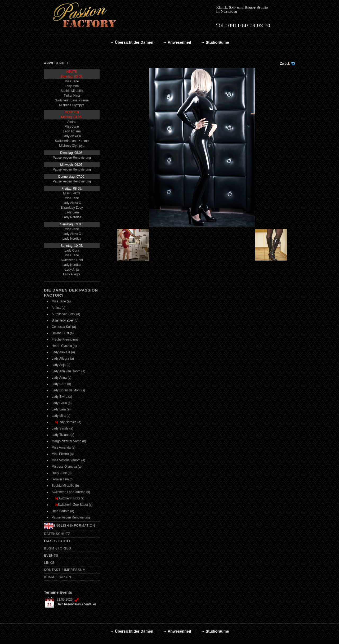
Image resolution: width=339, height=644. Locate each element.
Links (49, 563)
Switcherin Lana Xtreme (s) (71, 492)
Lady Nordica (72, 217)
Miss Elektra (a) (63, 454)
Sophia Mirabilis (72, 91)
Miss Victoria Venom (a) (68, 460)
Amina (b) (59, 308)
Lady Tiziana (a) (63, 435)
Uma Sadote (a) (63, 511)
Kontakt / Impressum (65, 570)
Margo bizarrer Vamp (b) (69, 441)
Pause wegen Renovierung (72, 158)
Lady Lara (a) (61, 409)
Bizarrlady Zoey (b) (65, 320)
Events (51, 556)
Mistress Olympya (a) (67, 467)
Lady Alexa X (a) (63, 352)
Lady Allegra (72, 274)
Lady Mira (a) (61, 416)
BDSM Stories (57, 548)
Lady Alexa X (72, 136)
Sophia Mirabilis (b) (65, 486)
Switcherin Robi (72, 260)
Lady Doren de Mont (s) (68, 390)
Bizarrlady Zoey (72, 208)
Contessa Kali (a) (64, 327)
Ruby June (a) (62, 473)
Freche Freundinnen (66, 339)
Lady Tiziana (72, 131)
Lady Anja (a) (61, 365)
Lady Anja (72, 270)
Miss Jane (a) (61, 301)
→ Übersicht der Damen (131, 42)
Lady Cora (72, 251)
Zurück (285, 64)
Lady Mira (72, 86)
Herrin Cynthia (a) (64, 346)
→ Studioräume (215, 42)
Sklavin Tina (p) (63, 479)
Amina (72, 122)
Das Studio (57, 541)
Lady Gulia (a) (62, 403)
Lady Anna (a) (62, 378)
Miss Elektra (72, 193)
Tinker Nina (72, 96)
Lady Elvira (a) (62, 397)
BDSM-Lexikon (58, 577)
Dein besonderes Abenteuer (76, 604)
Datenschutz (57, 534)
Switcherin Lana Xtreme (72, 100)
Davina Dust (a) (63, 333)
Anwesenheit (57, 63)
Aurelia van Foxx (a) (66, 314)
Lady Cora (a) (61, 384)
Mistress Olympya (72, 105)
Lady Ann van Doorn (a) (68, 371)
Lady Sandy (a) (62, 428)
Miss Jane (72, 81)
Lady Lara (72, 212)
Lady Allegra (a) (63, 359)
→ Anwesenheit (177, 42)
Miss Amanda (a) (64, 448)
